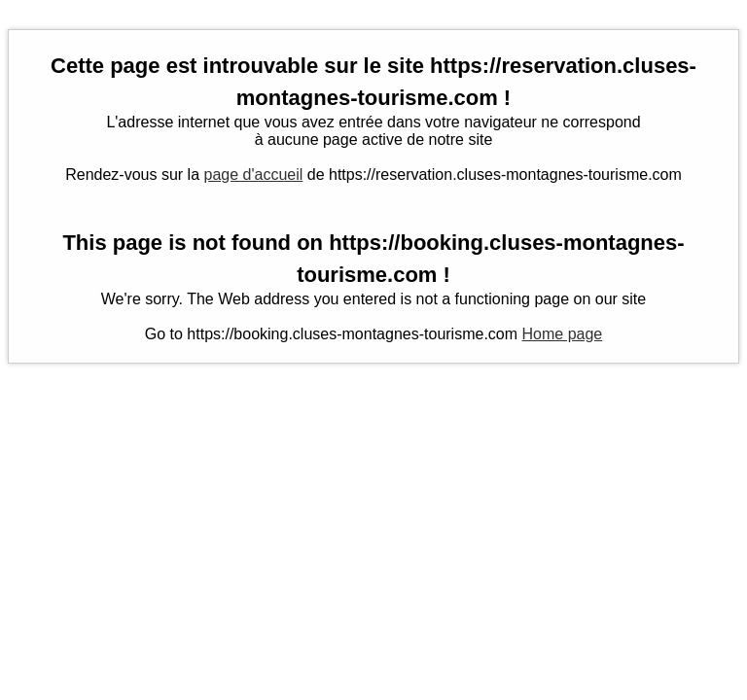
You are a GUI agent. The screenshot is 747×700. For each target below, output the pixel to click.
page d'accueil (254, 175)
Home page (563, 334)
